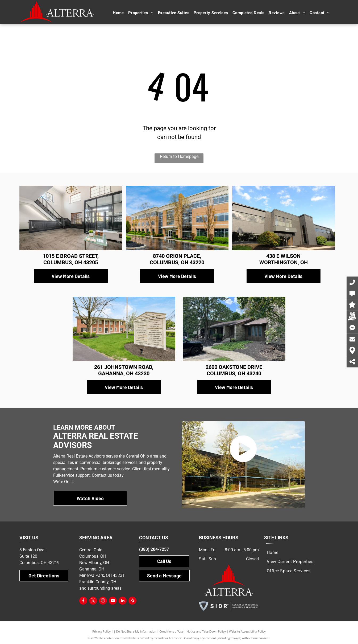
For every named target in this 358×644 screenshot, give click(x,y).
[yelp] (132, 601)
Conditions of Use (171, 631)
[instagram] (103, 601)
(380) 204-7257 (154, 549)
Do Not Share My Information (136, 631)
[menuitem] (118, 13)
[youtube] (113, 601)
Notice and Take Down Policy (206, 631)
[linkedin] (123, 601)
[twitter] (93, 601)
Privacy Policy (101, 631)
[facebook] (83, 601)
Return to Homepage (179, 156)
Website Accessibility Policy (247, 631)
